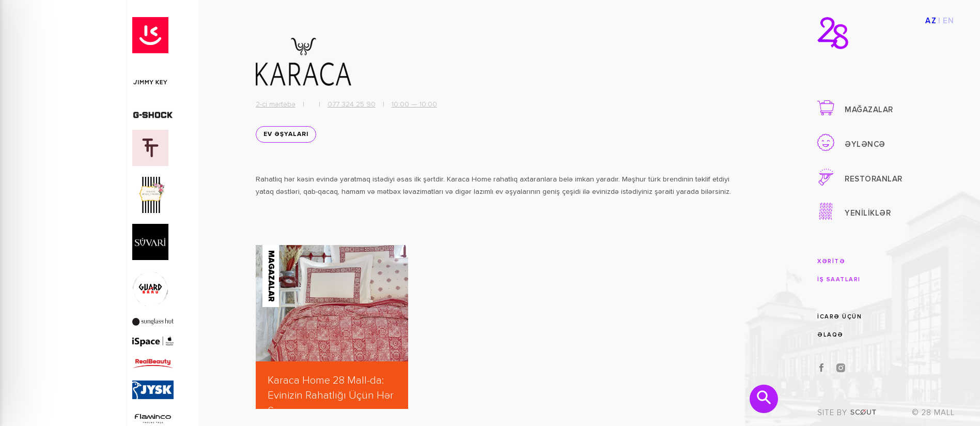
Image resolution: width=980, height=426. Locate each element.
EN (949, 21)
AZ (931, 21)
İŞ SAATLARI (839, 279)
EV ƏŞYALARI (286, 134)
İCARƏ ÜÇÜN (839, 317)
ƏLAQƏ (830, 335)
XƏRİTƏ (831, 261)
